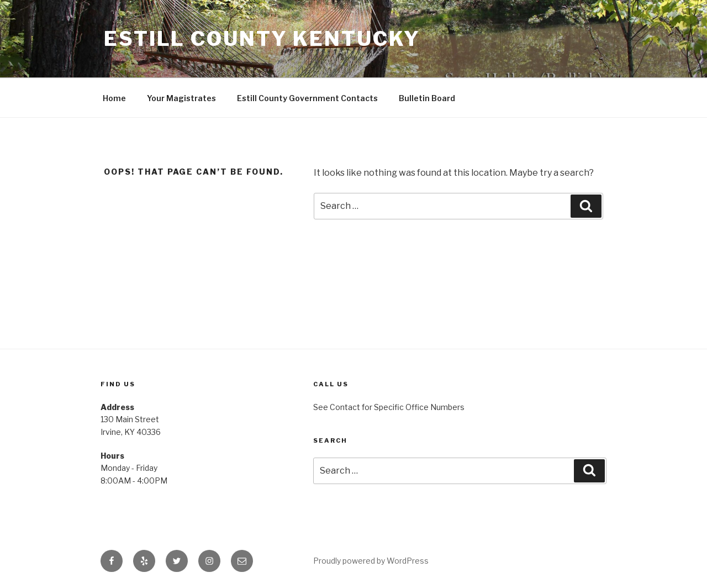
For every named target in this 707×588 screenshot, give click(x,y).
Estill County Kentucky (262, 39)
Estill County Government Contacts (307, 98)
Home (114, 98)
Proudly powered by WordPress (371, 561)
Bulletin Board (427, 98)
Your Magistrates (181, 98)
